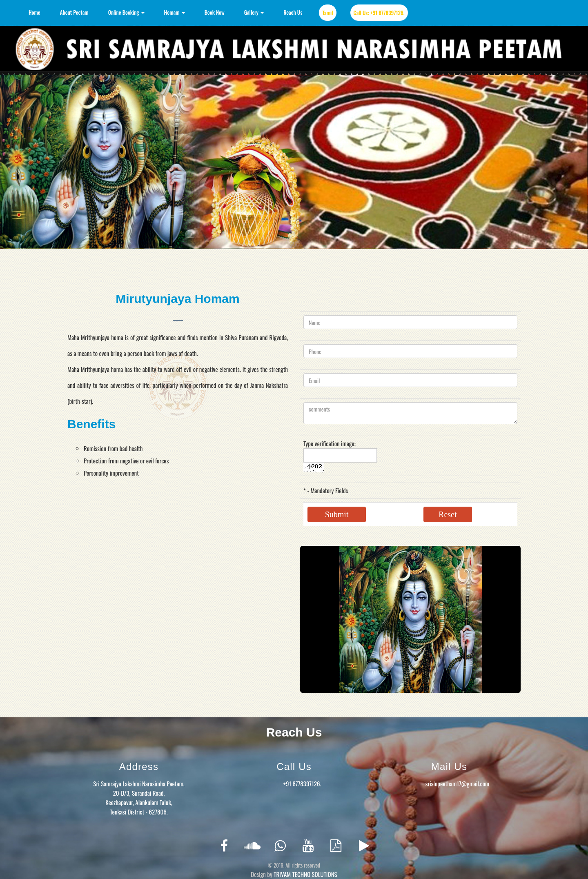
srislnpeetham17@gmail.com (457, 783)
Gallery (254, 12)
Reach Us (293, 12)
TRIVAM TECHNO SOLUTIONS (305, 874)
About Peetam (74, 12)
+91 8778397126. (302, 783)
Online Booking (126, 12)
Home (35, 12)
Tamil (327, 13)
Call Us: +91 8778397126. (379, 13)
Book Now (215, 12)
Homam (175, 12)
